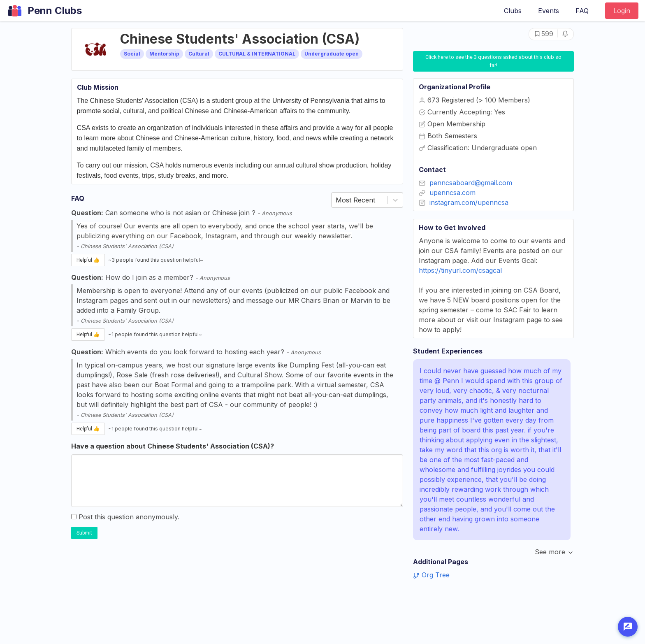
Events (549, 11)
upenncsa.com (452, 193)
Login (622, 11)
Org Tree (431, 575)
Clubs (513, 11)
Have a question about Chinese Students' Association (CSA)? (173, 446)
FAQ (582, 11)
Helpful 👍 (88, 260)
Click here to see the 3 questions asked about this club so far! (494, 61)
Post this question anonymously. (125, 517)
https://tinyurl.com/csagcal (460, 270)
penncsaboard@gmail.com (471, 183)
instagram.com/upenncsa (469, 202)
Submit (84, 533)
